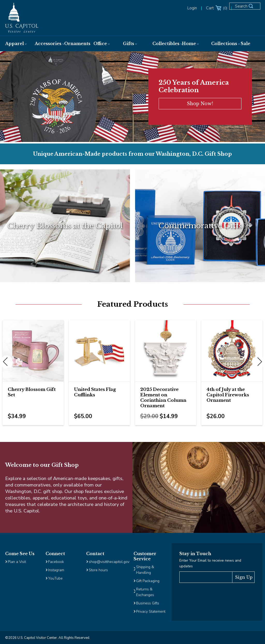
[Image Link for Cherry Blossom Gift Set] (33, 351)
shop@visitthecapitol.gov (109, 562)
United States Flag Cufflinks (95, 392)
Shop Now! (200, 104)
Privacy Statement (151, 611)
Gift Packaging (148, 581)
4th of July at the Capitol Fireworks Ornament (228, 395)
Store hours (98, 570)
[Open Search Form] (247, 8)
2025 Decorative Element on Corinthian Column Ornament (163, 398)
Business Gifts (148, 603)
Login (192, 8)
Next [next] (259, 362)
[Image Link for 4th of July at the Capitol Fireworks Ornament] (232, 351)
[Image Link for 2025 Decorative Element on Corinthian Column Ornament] (166, 351)
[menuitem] (15, 44)
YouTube (55, 578)
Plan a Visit (17, 562)
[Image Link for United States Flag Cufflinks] (99, 351)
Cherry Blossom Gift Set (32, 392)
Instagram (56, 570)
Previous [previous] (6, 362)
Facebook (56, 562)
